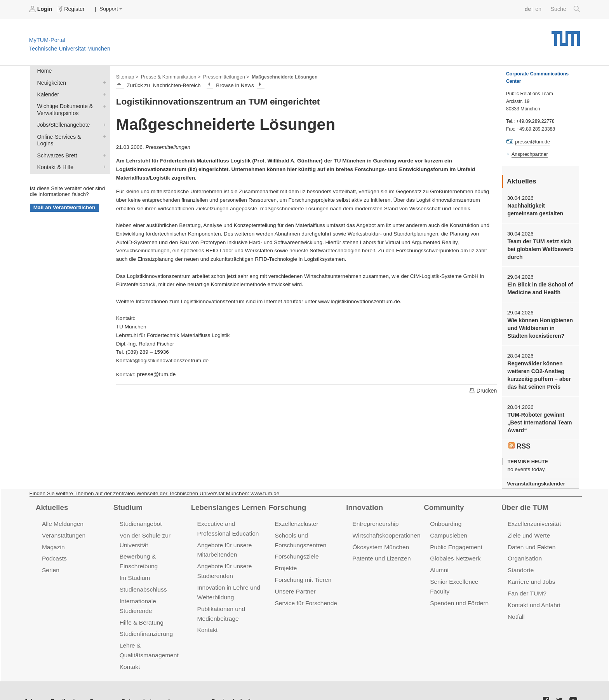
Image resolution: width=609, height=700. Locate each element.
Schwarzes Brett (103, 145)
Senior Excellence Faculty (463, 573)
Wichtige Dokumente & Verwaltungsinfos (103, 104)
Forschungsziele (296, 549)
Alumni (439, 562)
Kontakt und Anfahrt (533, 596)
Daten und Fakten (531, 540)
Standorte (520, 562)
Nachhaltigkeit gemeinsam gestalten (534, 209)
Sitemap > (127, 76)
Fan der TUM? (526, 585)
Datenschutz (134, 680)
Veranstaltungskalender (535, 477)
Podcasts (54, 551)
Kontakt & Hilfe (103, 156)
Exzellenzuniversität (533, 518)
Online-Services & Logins (103, 134)
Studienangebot (140, 518)
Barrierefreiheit (224, 680)
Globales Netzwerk (454, 551)
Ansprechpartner (529, 154)
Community (443, 501)
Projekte (285, 560)
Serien (50, 562)
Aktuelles (51, 501)
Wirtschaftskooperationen (385, 528)
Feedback (62, 680)
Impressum (177, 680)
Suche (566, 9)
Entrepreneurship (375, 518)
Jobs (31, 680)
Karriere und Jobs (531, 573)
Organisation (524, 551)
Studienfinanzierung (145, 615)
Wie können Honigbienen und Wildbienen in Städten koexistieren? (540, 325)
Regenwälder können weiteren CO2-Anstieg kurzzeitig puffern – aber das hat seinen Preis (538, 371)
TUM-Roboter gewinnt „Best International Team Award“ (538, 417)
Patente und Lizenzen (380, 551)
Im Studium (134, 570)
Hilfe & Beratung (141, 603)
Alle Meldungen (62, 518)
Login (41, 9)
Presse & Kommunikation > (169, 76)
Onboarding (445, 518)
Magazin (53, 540)
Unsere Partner (294, 583)
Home (44, 71)
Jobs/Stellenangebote (103, 122)
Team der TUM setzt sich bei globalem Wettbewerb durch (539, 248)
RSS (519, 440)
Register (71, 9)
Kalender (103, 93)
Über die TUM (524, 501)
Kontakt (130, 647)
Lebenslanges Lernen (227, 501)
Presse (97, 680)
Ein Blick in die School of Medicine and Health (539, 286)
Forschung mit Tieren (302, 572)
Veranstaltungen (63, 528)
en (539, 9)
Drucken (483, 390)
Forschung (286, 501)
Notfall (516, 607)
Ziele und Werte (528, 528)
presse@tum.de (155, 374)
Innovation (364, 501)
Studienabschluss (142, 581)
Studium (127, 501)
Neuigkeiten (103, 82)
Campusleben (448, 528)
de (529, 9)
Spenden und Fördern (458, 585)
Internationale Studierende (154, 592)
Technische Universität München (566, 35)
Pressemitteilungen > (222, 76)
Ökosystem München (379, 540)
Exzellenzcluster (296, 518)
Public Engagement (455, 540)
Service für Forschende (305, 594)
